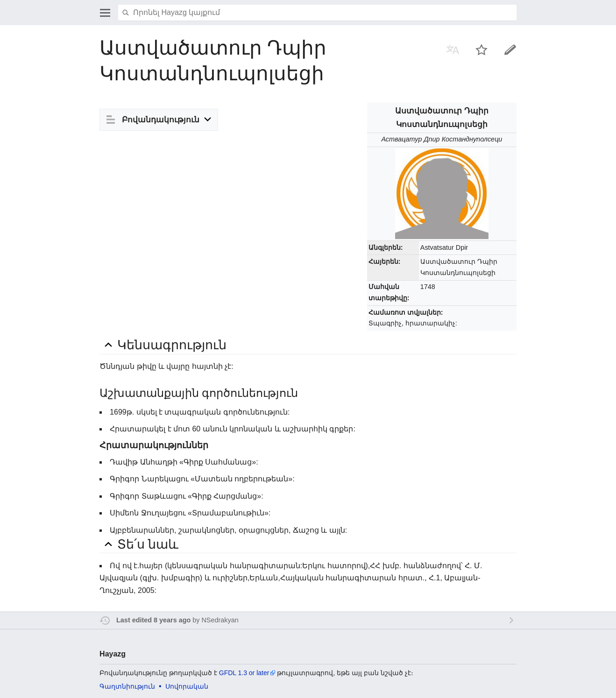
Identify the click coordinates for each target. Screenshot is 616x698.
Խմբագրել (510, 49)
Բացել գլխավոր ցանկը (105, 13)
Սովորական (187, 686)
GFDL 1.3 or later (244, 673)
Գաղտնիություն (127, 686)
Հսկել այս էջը (481, 49)
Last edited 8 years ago (153, 620)
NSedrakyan (220, 620)
